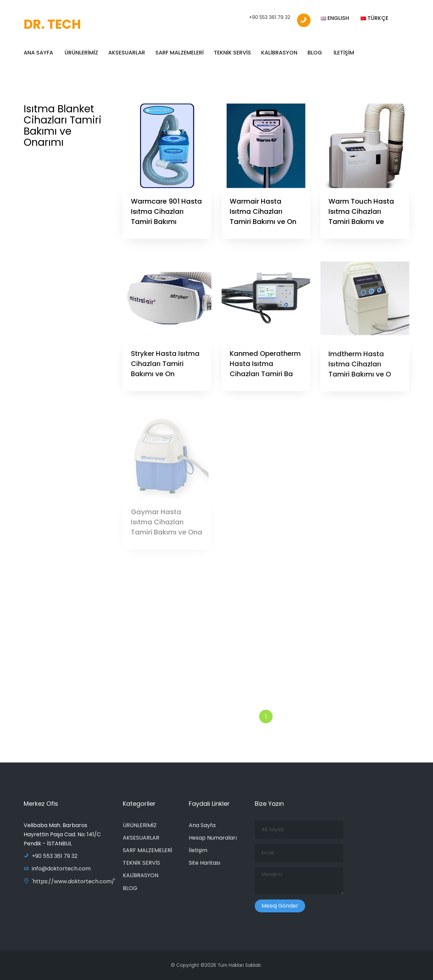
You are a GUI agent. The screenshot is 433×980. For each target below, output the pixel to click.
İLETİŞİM (344, 53)
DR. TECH (52, 24)
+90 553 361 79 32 (270, 17)
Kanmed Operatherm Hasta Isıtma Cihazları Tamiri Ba (265, 367)
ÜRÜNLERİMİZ (81, 53)
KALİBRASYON (279, 53)
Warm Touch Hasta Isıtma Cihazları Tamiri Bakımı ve (361, 211)
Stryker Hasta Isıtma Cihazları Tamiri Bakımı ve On (165, 367)
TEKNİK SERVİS (232, 53)
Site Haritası (204, 863)
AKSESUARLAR (127, 53)
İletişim (198, 850)
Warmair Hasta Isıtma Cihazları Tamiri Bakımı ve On (263, 211)
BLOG (315, 53)
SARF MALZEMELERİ (179, 53)
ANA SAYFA (38, 53)
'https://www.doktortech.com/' (70, 881)
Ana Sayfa (202, 825)
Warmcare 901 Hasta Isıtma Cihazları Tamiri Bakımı (166, 211)
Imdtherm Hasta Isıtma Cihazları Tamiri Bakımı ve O (360, 367)
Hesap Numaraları (213, 838)
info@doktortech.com (57, 869)
